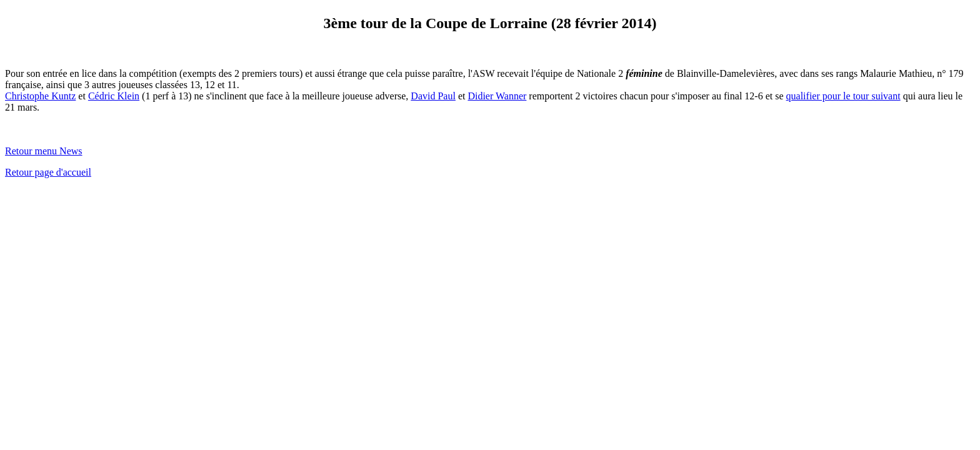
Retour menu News (44, 151)
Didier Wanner (497, 96)
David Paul (433, 96)
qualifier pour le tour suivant (843, 96)
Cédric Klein (114, 96)
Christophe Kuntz (40, 96)
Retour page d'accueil (48, 172)
